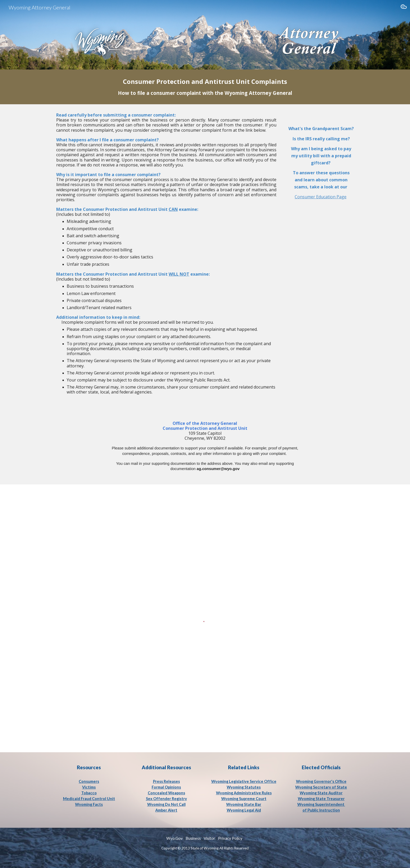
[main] (205, 87)
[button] (404, 7)
